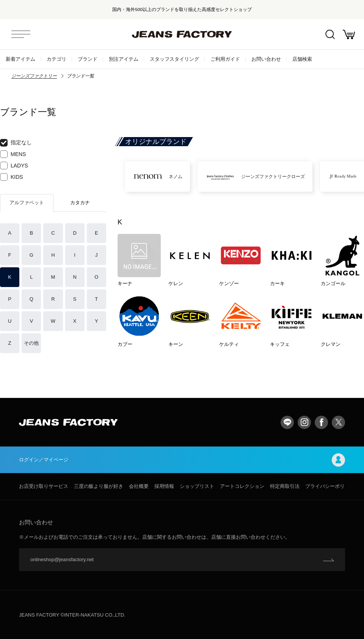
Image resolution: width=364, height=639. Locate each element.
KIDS (12, 177)
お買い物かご (349, 34)
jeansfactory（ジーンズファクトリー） (182, 34)
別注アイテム (124, 59)
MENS (13, 154)
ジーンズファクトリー (34, 76)
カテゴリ (56, 59)
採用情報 (164, 486)
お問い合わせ (266, 59)
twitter (338, 422)
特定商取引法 (285, 486)
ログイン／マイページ (182, 460)
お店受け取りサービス (44, 486)
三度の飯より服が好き (99, 486)
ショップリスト (197, 486)
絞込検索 (330, 34)
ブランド (88, 59)
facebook (321, 422)
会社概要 (139, 486)
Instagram (304, 422)
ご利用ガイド (225, 59)
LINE (287, 422)
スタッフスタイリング (174, 59)
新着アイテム (20, 59)
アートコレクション (242, 486)
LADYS (14, 166)
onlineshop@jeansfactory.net (62, 559)
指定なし (16, 143)
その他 (31, 343)
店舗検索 (302, 59)
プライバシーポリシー (330, 486)
